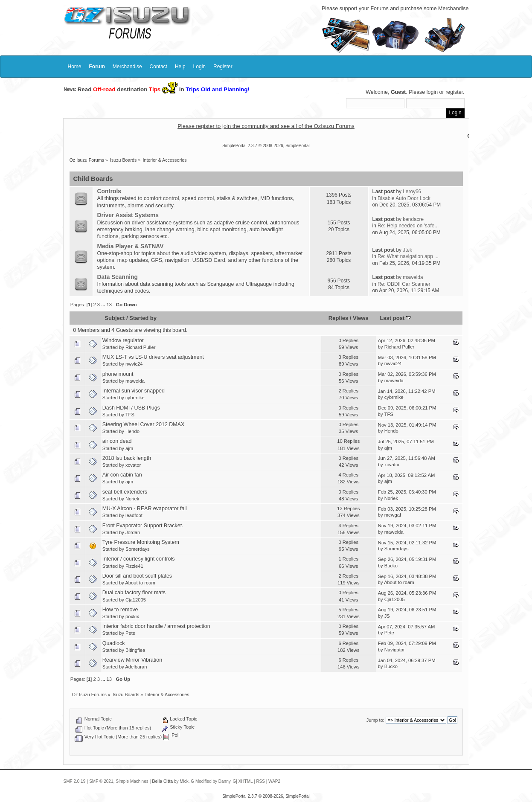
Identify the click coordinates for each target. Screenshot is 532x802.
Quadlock (114, 643)
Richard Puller (140, 347)
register (454, 92)
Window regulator (123, 340)
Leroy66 (412, 192)
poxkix (132, 616)
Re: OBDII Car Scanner (404, 284)
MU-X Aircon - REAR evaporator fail (145, 509)
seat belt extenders (125, 492)
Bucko (391, 566)
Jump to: (375, 720)
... (104, 305)
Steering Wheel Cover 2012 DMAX (144, 424)
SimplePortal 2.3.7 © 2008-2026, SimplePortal (266, 146)
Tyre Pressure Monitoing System (141, 542)
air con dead (117, 441)
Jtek (407, 250)
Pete (130, 633)
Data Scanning (118, 277)
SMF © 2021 (101, 781)
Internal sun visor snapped (134, 391)
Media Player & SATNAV (131, 246)
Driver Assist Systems (128, 215)
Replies (338, 318)
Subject (115, 318)
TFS (130, 415)
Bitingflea (135, 650)
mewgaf (393, 515)
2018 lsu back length (127, 458)
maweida (413, 277)
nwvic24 (134, 364)
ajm (129, 448)
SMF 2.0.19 (75, 781)
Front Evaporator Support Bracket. (143, 526)
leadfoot (134, 515)
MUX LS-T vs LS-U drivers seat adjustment (153, 357)
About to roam (140, 583)
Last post (395, 318)
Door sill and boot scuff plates (137, 576)
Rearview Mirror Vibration (132, 660)
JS (387, 616)
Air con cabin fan (122, 475)
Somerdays (138, 549)
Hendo (132, 431)
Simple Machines (132, 781)
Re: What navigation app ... (408, 256)
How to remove (120, 610)
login (432, 92)
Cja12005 (136, 600)
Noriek (132, 499)
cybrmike (135, 398)
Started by (143, 318)
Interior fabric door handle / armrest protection (156, 626)
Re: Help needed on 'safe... (408, 226)
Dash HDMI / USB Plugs (131, 408)
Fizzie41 (134, 566)
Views (361, 318)
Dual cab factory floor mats (134, 593)
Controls (109, 191)
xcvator (133, 465)
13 (109, 305)
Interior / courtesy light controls (139, 559)
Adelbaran (136, 667)
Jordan (133, 532)
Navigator (395, 650)
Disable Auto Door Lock (404, 198)
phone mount (118, 374)
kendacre (413, 219)
